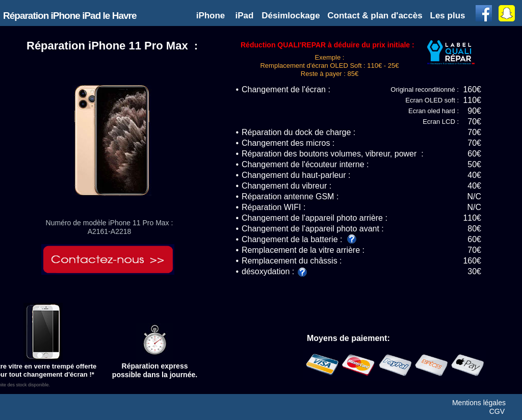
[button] (449, 16)
